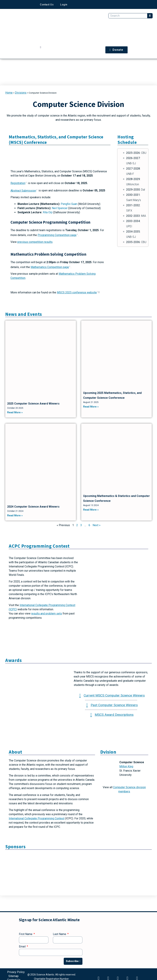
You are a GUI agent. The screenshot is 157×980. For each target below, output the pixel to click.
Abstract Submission (24, 191)
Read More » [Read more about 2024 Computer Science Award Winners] (15, 516)
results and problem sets (47, 614)
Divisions (21, 93)
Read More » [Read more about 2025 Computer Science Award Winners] (15, 412)
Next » (97, 525)
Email (23, 947)
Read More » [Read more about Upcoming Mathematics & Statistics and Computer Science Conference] (91, 510)
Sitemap (13, 975)
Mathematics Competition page (51, 267)
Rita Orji (48, 212)
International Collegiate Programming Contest (37, 818)
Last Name (60, 934)
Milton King (126, 766)
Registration (19, 183)
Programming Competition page (58, 235)
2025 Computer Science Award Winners (33, 404)
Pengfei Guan (69, 204)
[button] (41, 48)
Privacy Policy (16, 972)
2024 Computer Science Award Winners (33, 507)
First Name (26, 934)
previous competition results (35, 242)
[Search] (150, 16)
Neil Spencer (60, 208)
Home (9, 93)
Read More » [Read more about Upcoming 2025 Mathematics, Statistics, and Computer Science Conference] (91, 407)
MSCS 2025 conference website (78, 292)
